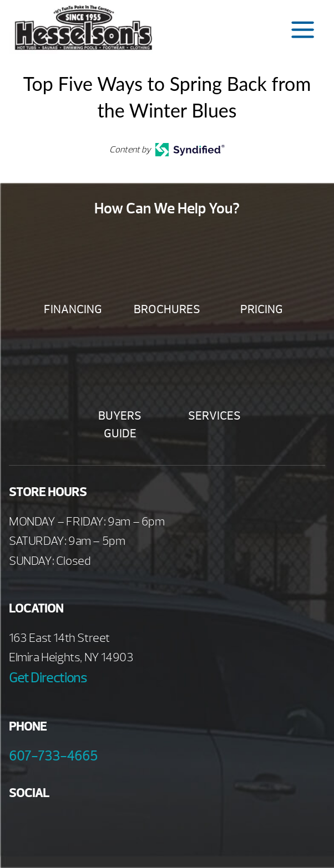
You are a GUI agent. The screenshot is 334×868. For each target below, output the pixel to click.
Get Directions (48, 678)
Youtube (52, 825)
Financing (73, 310)
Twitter (82, 825)
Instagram (113, 825)
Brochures (167, 310)
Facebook (21, 825)
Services (214, 416)
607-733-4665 (53, 756)
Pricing (262, 310)
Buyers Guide (120, 425)
